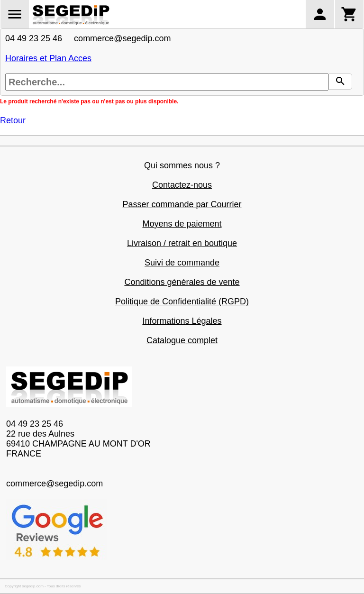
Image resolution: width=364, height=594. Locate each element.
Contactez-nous (182, 185)
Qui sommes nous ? (182, 165)
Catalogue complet (182, 340)
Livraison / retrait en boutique (182, 243)
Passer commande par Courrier (182, 204)
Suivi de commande (182, 263)
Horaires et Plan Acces (48, 58)
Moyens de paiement (182, 224)
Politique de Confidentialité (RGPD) (182, 302)
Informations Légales (182, 321)
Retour (13, 120)
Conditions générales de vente (182, 282)
